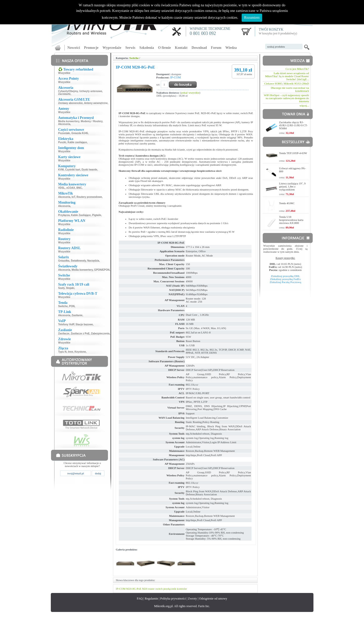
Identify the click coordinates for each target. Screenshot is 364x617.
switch (159, 589)
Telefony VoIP (66, 324)
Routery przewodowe (89, 197)
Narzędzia (93, 261)
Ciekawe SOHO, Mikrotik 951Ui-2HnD (287, 83)
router (151, 589)
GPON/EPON (102, 270)
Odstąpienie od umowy (213, 599)
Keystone (80, 352)
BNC (79, 188)
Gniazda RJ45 (80, 133)
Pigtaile (97, 215)
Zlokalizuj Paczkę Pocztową (286, 282)
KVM (61, 170)
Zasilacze (64, 334)
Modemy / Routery (92, 121)
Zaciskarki (64, 94)
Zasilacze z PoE (80, 334)
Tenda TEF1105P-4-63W (293, 153)
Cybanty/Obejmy (68, 91)
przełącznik (170, 589)
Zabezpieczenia (100, 334)
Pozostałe (64, 133)
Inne (71, 352)
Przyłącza (64, 215)
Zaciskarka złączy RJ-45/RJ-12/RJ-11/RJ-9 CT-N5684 (293, 125)
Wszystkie (64, 73)
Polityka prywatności (173, 599)
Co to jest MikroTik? (297, 69)
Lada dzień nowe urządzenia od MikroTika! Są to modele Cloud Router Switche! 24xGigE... (287, 76)
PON (72, 306)
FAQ (140, 599)
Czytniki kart (73, 170)
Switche (63, 306)
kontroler (182, 589)
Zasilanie (77, 315)
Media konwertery (69, 121)
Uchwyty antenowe (91, 91)
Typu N (62, 352)
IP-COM (175, 77)
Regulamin (152, 599)
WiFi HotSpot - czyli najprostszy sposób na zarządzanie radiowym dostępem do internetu (286, 98)
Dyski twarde (89, 170)
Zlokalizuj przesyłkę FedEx (285, 279)
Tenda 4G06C (287, 203)
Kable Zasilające (81, 215)
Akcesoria (64, 124)
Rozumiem (252, 18)
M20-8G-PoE (134, 589)
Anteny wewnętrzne (96, 103)
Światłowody (78, 261)
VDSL (62, 188)
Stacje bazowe (84, 324)
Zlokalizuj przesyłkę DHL (285, 276)
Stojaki (70, 288)
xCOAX (71, 188)
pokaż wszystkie (190, 93)
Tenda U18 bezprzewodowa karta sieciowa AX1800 (291, 220)
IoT (73, 197)
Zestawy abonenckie (70, 103)
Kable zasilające (77, 142)
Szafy (61, 288)
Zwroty (192, 599)
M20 (145, 589)
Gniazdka (64, 261)
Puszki (62, 142)
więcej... (304, 105)
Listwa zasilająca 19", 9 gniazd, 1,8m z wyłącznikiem (292, 186)
